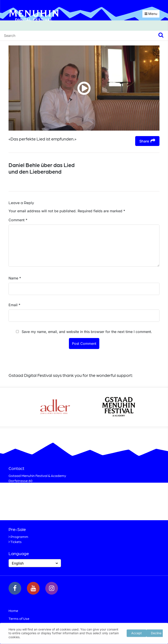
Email (14, 305)
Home (13, 611)
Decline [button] (156, 633)
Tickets (16, 542)
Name (15, 278)
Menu (151, 14)
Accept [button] (136, 633)
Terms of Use (19, 618)
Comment (18, 220)
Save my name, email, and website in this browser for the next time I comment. (87, 332)
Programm (19, 537)
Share (147, 141)
